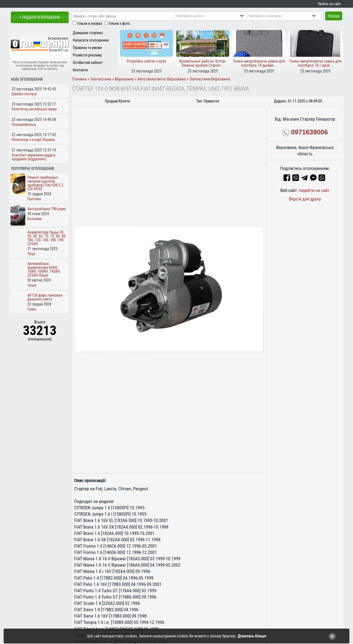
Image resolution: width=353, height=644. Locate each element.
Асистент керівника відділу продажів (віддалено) (34, 157)
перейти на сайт (314, 190)
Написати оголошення (91, 40)
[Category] (287, 16)
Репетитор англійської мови (34, 109)
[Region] (215, 16)
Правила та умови (87, 48)
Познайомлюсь (24, 125)
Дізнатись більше (252, 636)
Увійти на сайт (329, 4)
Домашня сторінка (88, 33)
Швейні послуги (24, 94)
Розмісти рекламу (87, 55)
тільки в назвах (90, 23)
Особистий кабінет (88, 63)
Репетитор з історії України (33, 140)
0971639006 (309, 132)
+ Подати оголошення (40, 17)
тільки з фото (119, 23)
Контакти (80, 70)
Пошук (334, 16)
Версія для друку (305, 199)
